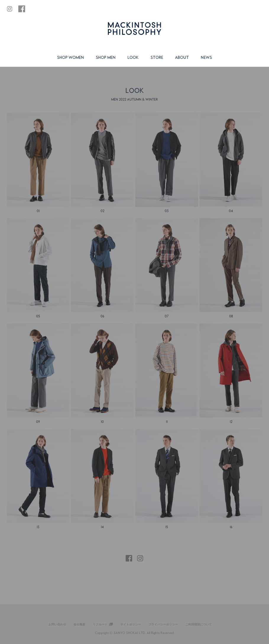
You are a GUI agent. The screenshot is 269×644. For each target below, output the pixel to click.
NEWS (206, 57)
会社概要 (80, 624)
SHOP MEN (106, 57)
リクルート (100, 624)
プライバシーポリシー (163, 624)
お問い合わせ (57, 624)
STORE (157, 57)
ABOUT (182, 57)
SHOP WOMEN (71, 57)
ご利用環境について (199, 624)
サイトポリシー (131, 624)
